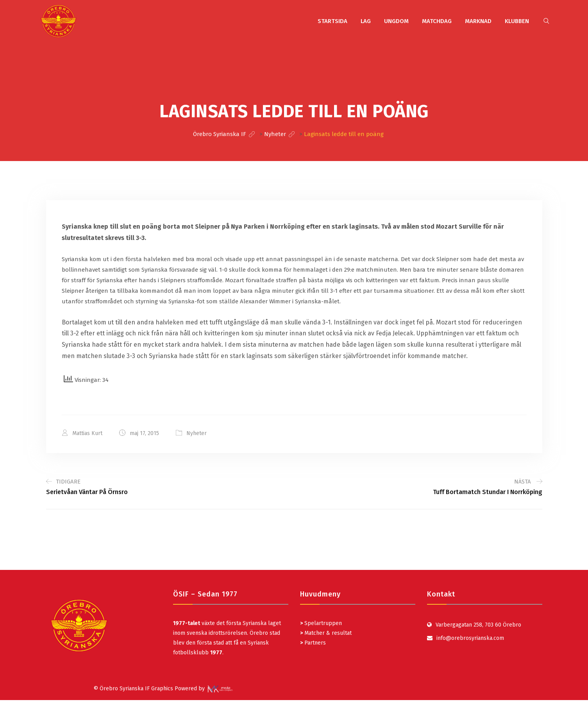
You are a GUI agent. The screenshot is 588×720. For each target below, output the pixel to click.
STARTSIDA (332, 21)
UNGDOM (396, 21)
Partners (313, 643)
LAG (366, 21)
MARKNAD (478, 21)
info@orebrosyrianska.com (470, 638)
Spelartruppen (322, 623)
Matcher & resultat (326, 633)
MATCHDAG (437, 21)
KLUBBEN (517, 21)
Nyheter (197, 433)
